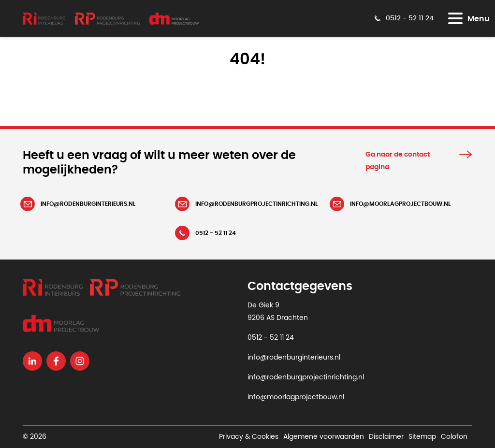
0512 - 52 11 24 (271, 338)
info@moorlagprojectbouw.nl (296, 397)
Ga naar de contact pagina (398, 161)
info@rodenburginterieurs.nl (294, 358)
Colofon (454, 437)
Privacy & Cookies (249, 437)
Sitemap (422, 437)
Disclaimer (386, 437)
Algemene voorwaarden (324, 437)
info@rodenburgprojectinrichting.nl (306, 377)
